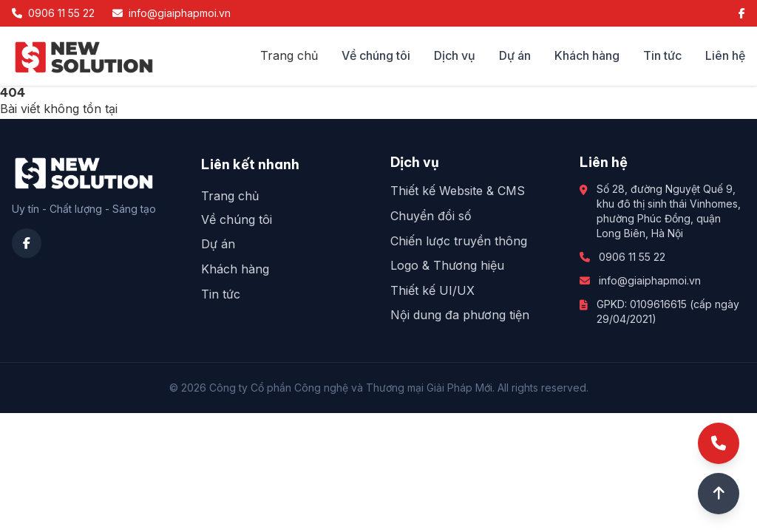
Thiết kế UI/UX (432, 290)
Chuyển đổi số (431, 216)
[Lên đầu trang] (719, 494)
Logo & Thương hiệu (447, 265)
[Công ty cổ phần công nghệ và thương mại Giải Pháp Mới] (84, 56)
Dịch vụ (455, 55)
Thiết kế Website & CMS (458, 191)
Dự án (515, 55)
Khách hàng (587, 55)
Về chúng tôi (376, 55)
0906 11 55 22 (632, 257)
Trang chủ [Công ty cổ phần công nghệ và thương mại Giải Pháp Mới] (289, 55)
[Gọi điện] (719, 443)
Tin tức (662, 55)
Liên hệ (725, 55)
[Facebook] (742, 13)
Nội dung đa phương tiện (460, 315)
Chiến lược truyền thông (459, 241)
